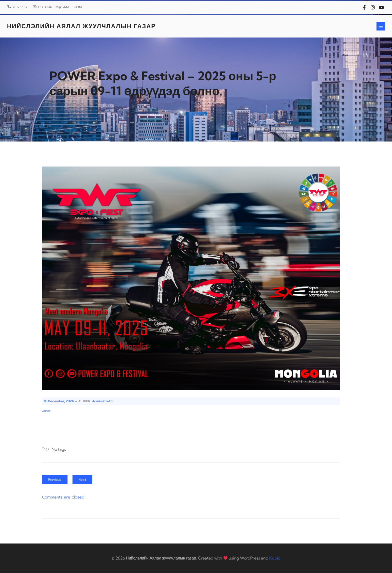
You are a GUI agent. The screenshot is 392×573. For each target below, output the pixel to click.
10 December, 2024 (59, 401)
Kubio (275, 558)
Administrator (103, 401)
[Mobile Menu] (381, 26)
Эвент (46, 411)
